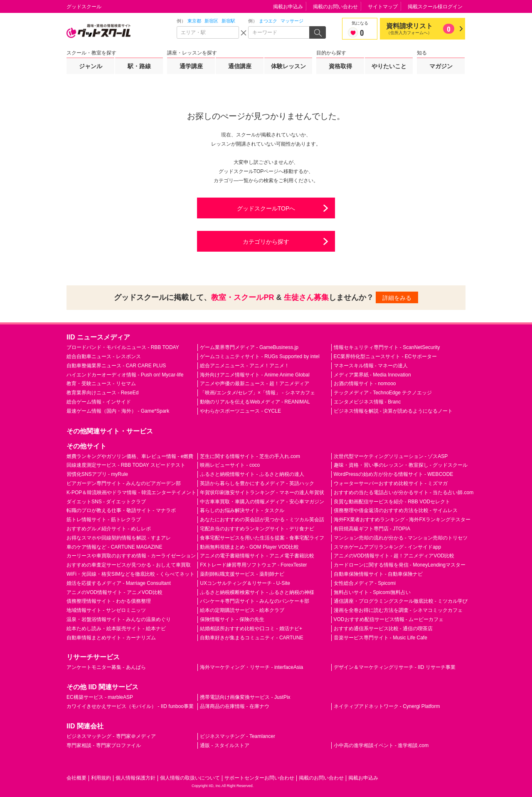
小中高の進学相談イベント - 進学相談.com (381, 745)
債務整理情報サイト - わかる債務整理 (109, 601)
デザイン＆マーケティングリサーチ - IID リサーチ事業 (395, 667)
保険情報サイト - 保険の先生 (232, 619)
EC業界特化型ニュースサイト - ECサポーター (385, 356)
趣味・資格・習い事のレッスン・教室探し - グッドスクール (401, 465)
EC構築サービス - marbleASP (100, 697)
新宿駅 (228, 21)
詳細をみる (397, 298)
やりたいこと (389, 66)
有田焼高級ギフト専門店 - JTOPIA (372, 529)
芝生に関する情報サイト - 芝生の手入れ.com (250, 456)
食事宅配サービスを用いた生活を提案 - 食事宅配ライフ (262, 538)
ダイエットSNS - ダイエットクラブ (106, 502)
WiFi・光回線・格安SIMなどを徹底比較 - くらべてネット (131, 574)
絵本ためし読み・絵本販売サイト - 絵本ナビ (116, 629)
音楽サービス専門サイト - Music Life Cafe (381, 638)
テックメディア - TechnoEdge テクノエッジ (383, 393)
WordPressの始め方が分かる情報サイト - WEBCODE (394, 474)
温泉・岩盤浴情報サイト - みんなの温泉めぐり (119, 619)
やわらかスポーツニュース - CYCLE (240, 411)
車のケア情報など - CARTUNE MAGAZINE (114, 547)
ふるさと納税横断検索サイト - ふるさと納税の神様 (257, 592)
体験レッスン (288, 66)
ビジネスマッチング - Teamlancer (238, 736)
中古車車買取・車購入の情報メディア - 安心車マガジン (262, 502)
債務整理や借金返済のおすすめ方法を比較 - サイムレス (396, 510)
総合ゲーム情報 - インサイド (99, 402)
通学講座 (191, 66)
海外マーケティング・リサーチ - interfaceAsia (251, 667)
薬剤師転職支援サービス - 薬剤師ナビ (242, 574)
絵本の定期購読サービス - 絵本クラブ (242, 610)
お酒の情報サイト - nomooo (365, 384)
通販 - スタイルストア (225, 745)
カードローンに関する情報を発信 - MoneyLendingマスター (400, 565)
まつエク (268, 21)
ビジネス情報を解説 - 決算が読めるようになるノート (393, 411)
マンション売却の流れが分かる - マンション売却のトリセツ (401, 538)
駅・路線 (139, 66)
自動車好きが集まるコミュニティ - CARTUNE (251, 638)
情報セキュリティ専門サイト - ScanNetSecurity (387, 347)
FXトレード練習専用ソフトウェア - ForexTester (253, 565)
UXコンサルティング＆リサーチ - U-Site (245, 583)
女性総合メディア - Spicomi (365, 583)
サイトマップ (383, 7)
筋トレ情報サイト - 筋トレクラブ (104, 520)
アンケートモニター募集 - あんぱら (106, 667)
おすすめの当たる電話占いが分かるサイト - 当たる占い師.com (404, 493)
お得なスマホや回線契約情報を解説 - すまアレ (119, 538)
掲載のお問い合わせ (335, 7)
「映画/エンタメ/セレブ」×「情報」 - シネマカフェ (257, 393)
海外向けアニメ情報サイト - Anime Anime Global (255, 375)
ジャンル (91, 66)
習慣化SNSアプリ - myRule (97, 474)
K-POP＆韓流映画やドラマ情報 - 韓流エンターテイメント (131, 493)
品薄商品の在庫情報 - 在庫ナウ (235, 706)
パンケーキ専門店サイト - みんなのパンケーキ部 (255, 601)
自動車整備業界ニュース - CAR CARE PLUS (116, 366)
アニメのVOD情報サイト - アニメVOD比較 (115, 592)
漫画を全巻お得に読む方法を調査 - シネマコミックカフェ (398, 610)
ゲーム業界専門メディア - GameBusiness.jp (249, 347)
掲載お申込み (288, 7)
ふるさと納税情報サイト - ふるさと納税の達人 (252, 474)
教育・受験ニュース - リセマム (101, 384)
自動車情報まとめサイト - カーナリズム (111, 638)
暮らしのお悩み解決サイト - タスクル (242, 510)
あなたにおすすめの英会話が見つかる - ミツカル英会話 (262, 520)
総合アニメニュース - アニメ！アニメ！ (245, 366)
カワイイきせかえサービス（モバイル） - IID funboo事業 (130, 706)
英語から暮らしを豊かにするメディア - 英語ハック (257, 483)
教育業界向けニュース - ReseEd (102, 393)
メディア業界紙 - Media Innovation (372, 375)
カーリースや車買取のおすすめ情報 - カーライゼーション (131, 556)
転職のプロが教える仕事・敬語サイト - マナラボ (121, 510)
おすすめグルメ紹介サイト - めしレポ (109, 529)
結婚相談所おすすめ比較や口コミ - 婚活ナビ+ (251, 629)
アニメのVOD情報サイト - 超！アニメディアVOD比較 (394, 556)
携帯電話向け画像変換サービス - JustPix (245, 697)
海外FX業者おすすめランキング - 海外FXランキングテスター (402, 520)
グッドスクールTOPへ (266, 208)
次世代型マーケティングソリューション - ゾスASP (391, 456)
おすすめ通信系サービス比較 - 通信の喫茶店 (383, 629)
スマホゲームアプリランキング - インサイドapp (388, 547)
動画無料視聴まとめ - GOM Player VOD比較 (249, 547)
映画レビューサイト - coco (230, 465)
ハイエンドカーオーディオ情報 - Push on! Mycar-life (125, 375)
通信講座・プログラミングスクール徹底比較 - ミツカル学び (401, 601)
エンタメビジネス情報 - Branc (367, 402)
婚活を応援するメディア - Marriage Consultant (119, 583)
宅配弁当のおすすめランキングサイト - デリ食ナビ (257, 529)
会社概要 (76, 778)
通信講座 (240, 66)
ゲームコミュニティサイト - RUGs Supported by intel (260, 356)
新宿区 (211, 21)
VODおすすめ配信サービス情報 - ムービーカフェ (389, 619)
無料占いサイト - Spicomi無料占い (372, 592)
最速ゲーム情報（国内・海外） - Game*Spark (118, 411)
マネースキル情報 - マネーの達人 (371, 366)
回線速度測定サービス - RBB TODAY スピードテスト (126, 465)
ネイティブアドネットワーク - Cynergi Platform (387, 706)
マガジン (441, 66)
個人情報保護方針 (135, 778)
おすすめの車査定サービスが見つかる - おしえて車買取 (129, 565)
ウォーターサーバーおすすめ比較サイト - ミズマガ (391, 483)
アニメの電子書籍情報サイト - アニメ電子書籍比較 (257, 556)
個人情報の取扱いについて (190, 778)
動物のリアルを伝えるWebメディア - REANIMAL (255, 402)
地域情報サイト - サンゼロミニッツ (106, 610)
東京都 (194, 21)
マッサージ (292, 21)
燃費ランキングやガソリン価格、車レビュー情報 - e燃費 (130, 456)
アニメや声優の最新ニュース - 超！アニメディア (255, 384)
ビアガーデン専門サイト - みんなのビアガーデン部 (124, 483)
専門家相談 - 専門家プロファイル (104, 745)
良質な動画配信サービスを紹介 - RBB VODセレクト (392, 502)
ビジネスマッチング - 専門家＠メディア (111, 736)
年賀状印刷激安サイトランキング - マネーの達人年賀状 (262, 493)
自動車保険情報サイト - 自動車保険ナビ (378, 574)
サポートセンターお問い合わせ (259, 778)
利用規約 (101, 778)
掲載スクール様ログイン (435, 7)
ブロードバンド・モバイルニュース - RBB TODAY (123, 347)
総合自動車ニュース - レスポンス (104, 356)
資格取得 (340, 66)
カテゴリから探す (266, 242)
